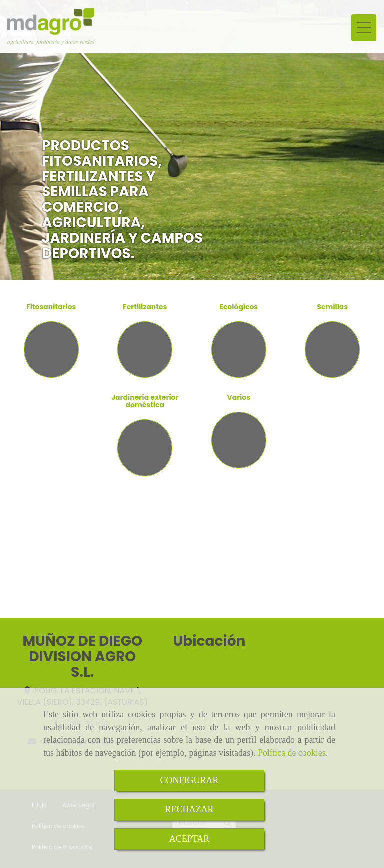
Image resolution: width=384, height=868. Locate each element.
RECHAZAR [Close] (189, 809)
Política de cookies (292, 753)
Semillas (332, 307)
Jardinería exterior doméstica (145, 401)
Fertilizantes (145, 307)
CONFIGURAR (189, 780)
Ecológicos (239, 307)
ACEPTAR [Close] (190, 839)
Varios (239, 397)
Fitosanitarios (51, 307)
